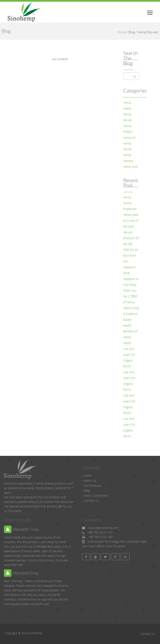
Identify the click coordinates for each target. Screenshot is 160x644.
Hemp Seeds (127, 105)
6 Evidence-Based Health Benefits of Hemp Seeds (131, 328)
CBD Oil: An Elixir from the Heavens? (131, 258)
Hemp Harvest (128, 158)
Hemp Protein (128, 129)
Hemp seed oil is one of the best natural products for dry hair (131, 229)
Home (122, 32)
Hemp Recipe (127, 117)
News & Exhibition (96, 495)
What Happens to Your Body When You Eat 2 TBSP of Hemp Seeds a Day (131, 290)
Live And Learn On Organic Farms (129, 357)
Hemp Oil (129, 137)
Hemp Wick (131, 167)
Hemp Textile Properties (130, 203)
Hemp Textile (127, 146)
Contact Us (91, 500)
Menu (152, 11)
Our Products (93, 485)
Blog (87, 490)
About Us (90, 481)
